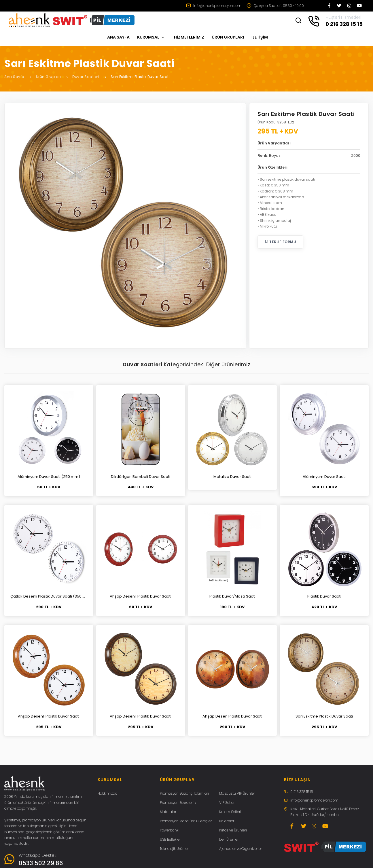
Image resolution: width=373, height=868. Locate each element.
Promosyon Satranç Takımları (184, 793)
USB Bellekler (170, 839)
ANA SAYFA (118, 37)
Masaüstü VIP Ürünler (237, 793)
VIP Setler (227, 803)
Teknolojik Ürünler (174, 849)
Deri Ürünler (229, 839)
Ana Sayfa (14, 77)
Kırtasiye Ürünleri (233, 830)
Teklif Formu (280, 242)
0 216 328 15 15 (302, 792)
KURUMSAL (151, 37)
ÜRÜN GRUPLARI (228, 37)
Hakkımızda (108, 793)
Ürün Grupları (49, 77)
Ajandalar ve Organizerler (241, 849)
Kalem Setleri (230, 812)
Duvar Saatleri (86, 77)
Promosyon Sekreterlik (178, 803)
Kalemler (227, 821)
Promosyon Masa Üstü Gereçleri (186, 821)
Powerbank (169, 830)
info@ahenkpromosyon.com (214, 6)
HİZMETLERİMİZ (189, 37)
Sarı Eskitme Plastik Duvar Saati (140, 77)
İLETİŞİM (260, 37)
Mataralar (168, 812)
